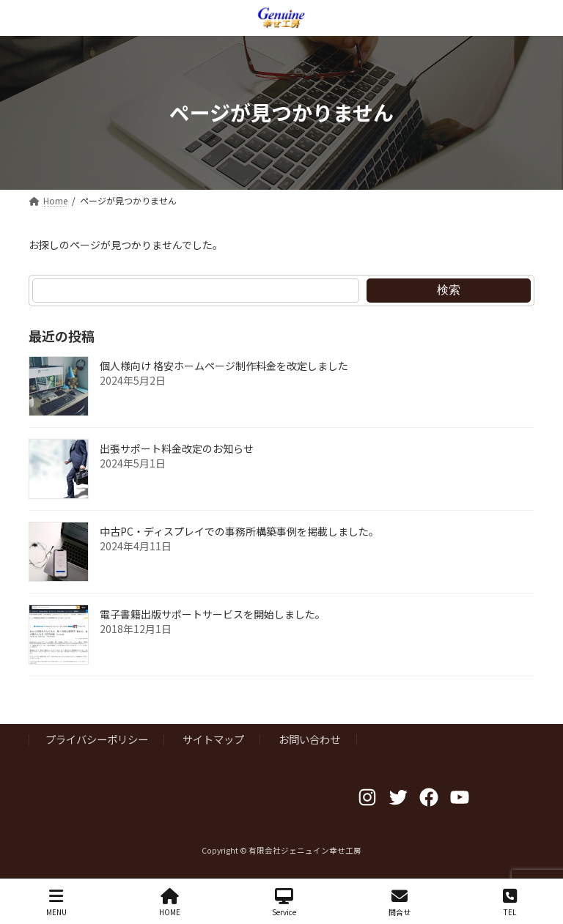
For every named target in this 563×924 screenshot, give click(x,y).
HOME (170, 902)
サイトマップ (213, 739)
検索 (449, 290)
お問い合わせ (309, 739)
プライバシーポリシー (97, 739)
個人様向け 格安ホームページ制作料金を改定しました (224, 366)
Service (284, 902)
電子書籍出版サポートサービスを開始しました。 (213, 614)
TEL (510, 902)
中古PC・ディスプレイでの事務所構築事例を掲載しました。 (239, 531)
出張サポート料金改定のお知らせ (177, 448)
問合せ (400, 902)
